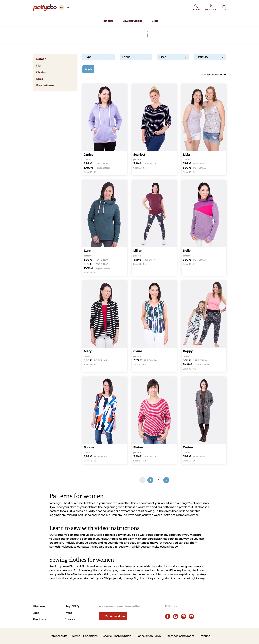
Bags (39, 79)
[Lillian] (154, 228)
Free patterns (45, 85)
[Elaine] (154, 420)
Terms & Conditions (85, 636)
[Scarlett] (154, 130)
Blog (155, 21)
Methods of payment (180, 636)
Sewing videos (132, 21)
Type (99, 57)
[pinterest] (184, 616)
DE (67, 8)
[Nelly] (204, 228)
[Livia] (204, 130)
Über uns (39, 606)
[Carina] (204, 420)
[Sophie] (105, 420)
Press (68, 613)
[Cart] (224, 8)
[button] (196, 8)
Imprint (205, 636)
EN (61, 8)
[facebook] (168, 616)
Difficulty (210, 57)
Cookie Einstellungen (117, 636)
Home (36, 30)
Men (55, 66)
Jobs (36, 613)
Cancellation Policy (149, 636)
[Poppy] (204, 326)
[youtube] (191, 616)
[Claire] (154, 326)
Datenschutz (58, 636)
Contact (70, 619)
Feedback (39, 619)
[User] (211, 8)
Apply (88, 69)
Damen (55, 59)
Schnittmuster (54, 30)
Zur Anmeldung (113, 616)
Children (42, 72)
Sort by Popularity (214, 75)
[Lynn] (105, 228)
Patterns (107, 21)
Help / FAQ (72, 606)
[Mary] (105, 326)
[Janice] (105, 130)
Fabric (136, 57)
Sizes (173, 57)
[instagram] (176, 616)
